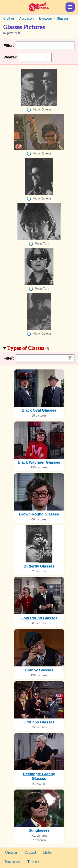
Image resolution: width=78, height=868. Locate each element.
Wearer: (11, 57)
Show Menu (70, 7)
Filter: (9, 46)
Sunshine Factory (39, 7)
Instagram (13, 862)
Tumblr (33, 862)
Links (47, 853)
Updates (11, 853)
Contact (30, 853)
